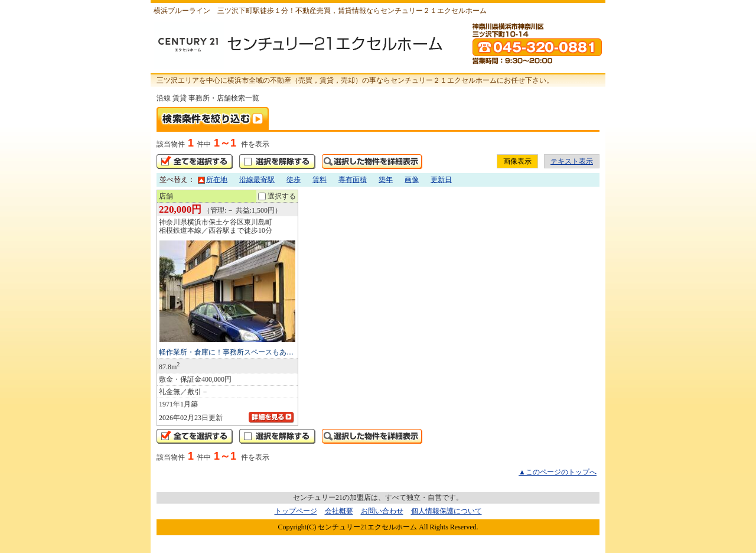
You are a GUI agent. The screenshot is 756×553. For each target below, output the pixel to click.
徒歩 (294, 180)
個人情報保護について (447, 511)
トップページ (296, 511)
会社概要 (339, 511)
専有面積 (353, 180)
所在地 (213, 180)
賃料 (320, 180)
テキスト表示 (572, 161)
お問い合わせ (382, 511)
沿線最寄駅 (257, 180)
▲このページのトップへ (558, 472)
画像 (412, 180)
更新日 (441, 180)
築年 (386, 180)
